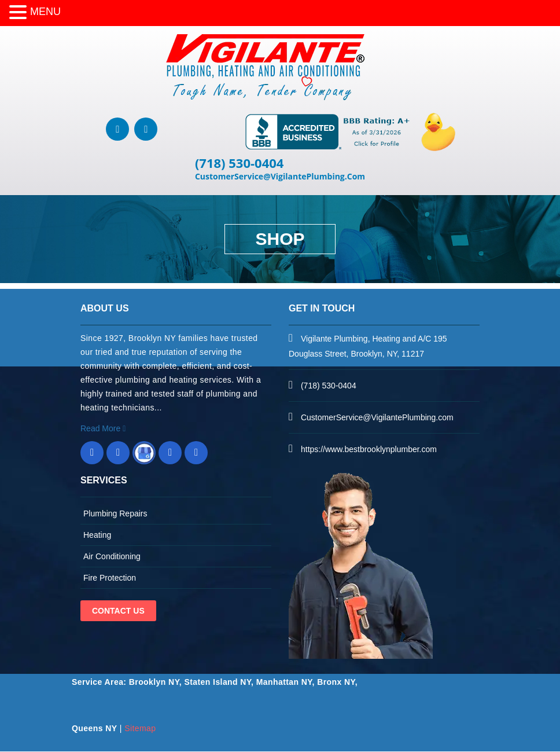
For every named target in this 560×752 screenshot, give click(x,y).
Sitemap (140, 729)
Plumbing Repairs (115, 514)
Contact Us (118, 611)
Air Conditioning (112, 557)
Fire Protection (110, 578)
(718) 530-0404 (240, 163)
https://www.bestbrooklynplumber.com (369, 450)
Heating (97, 535)
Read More (103, 429)
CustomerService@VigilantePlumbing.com (377, 418)
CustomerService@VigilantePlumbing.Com (280, 177)
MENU (45, 12)
